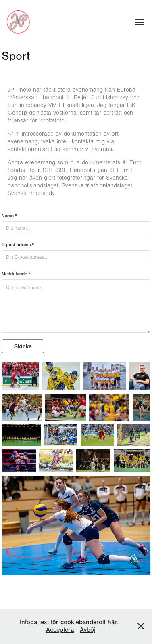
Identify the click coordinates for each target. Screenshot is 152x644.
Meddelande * (16, 274)
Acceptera (60, 630)
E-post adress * (18, 245)
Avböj (88, 630)
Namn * (9, 216)
